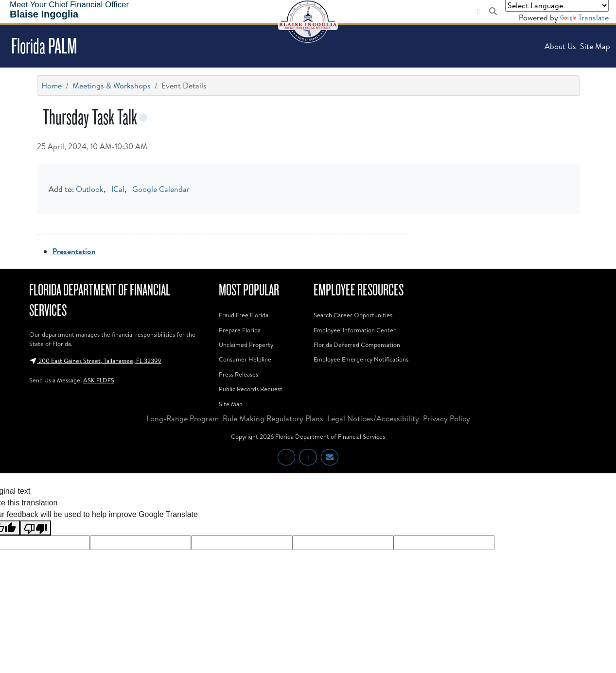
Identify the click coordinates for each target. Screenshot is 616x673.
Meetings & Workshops (112, 86)
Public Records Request (251, 389)
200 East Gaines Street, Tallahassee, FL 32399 (95, 361)
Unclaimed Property (246, 345)
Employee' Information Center (355, 330)
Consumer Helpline (245, 359)
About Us (560, 46)
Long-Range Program (183, 418)
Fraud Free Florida (244, 315)
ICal (118, 189)
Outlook (90, 189)
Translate (584, 17)
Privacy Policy (447, 418)
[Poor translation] (35, 528)
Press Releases (238, 374)
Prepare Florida (240, 330)
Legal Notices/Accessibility (373, 418)
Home (52, 86)
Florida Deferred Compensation (357, 345)
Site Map (595, 46)
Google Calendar (161, 189)
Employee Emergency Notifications (361, 359)
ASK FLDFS (99, 380)
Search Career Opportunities (353, 315)
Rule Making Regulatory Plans (273, 418)
